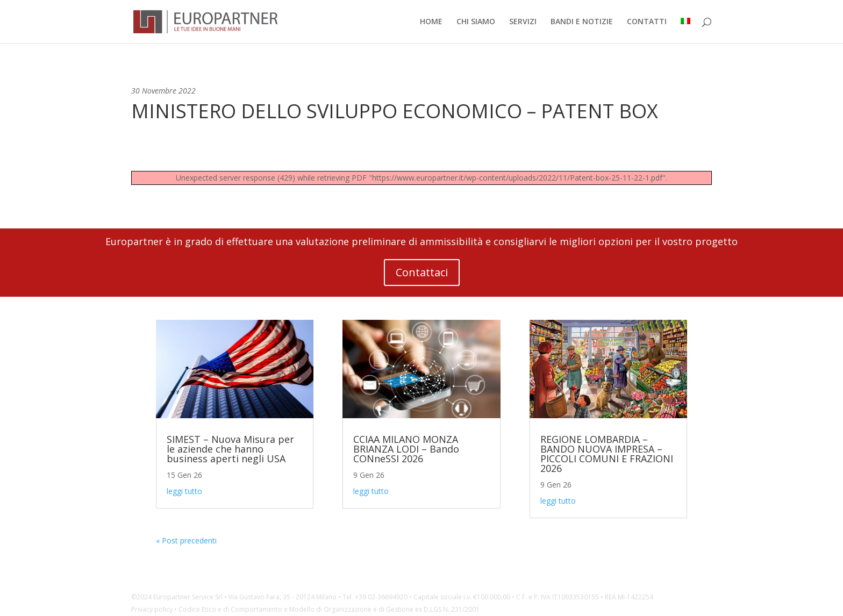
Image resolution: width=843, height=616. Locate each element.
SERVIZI (523, 22)
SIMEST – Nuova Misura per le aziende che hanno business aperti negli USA (230, 449)
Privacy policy (152, 609)
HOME (431, 22)
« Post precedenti (186, 540)
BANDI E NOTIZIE (582, 22)
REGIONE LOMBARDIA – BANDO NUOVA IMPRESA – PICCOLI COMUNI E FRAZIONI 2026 (607, 454)
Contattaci (422, 272)
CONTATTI (647, 22)
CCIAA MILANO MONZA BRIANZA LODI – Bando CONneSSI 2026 (406, 449)
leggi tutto (184, 491)
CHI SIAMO (476, 22)
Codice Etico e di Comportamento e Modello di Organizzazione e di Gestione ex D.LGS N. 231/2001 (329, 609)
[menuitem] (685, 30)
